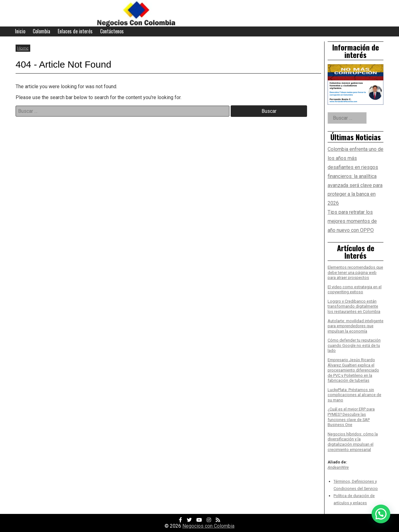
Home (23, 48)
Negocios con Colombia (208, 526)
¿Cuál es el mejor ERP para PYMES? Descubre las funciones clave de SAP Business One (351, 417)
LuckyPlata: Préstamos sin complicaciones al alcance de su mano (354, 395)
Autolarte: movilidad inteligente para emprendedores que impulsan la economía (356, 326)
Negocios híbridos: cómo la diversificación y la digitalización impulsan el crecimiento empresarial (353, 442)
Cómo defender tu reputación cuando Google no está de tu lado (354, 345)
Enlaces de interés (75, 31)
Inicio (20, 31)
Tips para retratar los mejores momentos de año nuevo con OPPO (352, 221)
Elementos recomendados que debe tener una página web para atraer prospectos (355, 272)
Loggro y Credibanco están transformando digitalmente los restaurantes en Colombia (354, 306)
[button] (381, 514)
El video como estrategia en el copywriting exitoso (355, 290)
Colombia (41, 31)
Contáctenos (112, 31)
